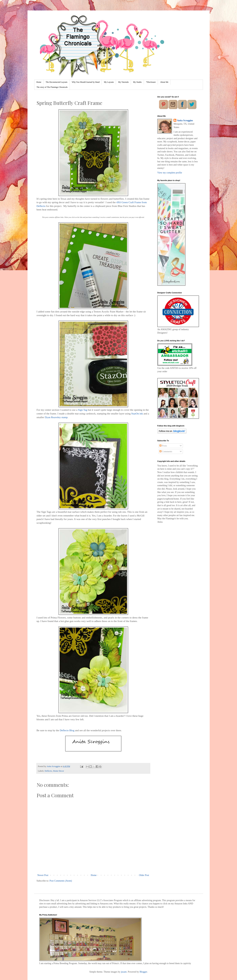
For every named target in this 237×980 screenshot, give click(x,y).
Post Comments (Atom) (61, 881)
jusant (124, 972)
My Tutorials (123, 82)
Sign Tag (83, 410)
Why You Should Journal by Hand (86, 82)
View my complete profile (170, 173)
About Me (164, 82)
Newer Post (43, 875)
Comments (166, 451)
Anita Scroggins (185, 120)
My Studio (137, 82)
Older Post (144, 875)
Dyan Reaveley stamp (56, 417)
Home (39, 82)
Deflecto (48, 771)
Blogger (143, 972)
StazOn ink (137, 413)
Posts (163, 446)
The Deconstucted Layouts (57, 82)
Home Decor (58, 771)
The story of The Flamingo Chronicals (52, 87)
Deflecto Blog (67, 730)
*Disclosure (151, 82)
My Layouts (109, 82)
